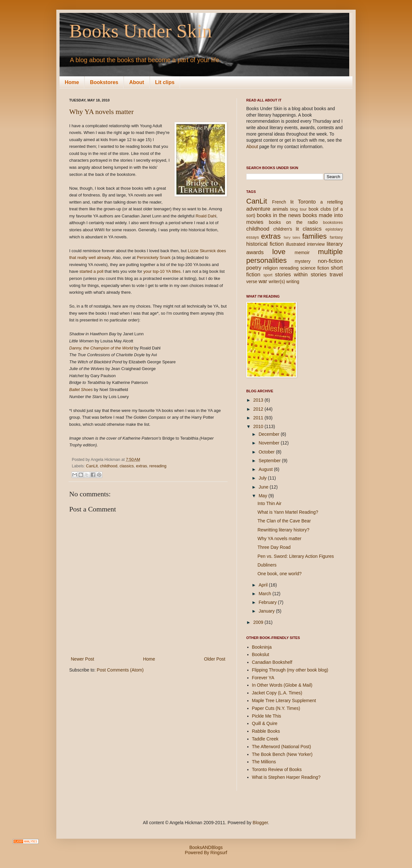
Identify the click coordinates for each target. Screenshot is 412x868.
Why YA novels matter (101, 112)
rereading (158, 466)
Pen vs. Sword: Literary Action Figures (296, 556)
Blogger (260, 823)
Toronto (307, 202)
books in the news (279, 215)
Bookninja (262, 647)
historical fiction (265, 244)
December (269, 434)
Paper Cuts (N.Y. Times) (276, 708)
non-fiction (330, 261)
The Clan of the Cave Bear (284, 521)
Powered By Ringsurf (206, 853)
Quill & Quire (265, 723)
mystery (303, 261)
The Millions (264, 762)
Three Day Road (274, 547)
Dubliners (267, 565)
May (263, 496)
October (267, 452)
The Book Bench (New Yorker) (282, 754)
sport (268, 275)
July (263, 478)
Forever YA (263, 678)
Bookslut (261, 654)
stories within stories (301, 275)
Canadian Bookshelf (272, 662)
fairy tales (292, 237)
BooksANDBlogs (206, 847)
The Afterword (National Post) (282, 747)
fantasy (336, 237)
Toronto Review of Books (277, 769)
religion (271, 268)
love (279, 252)
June (264, 487)
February (268, 602)
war (263, 281)
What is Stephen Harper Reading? (286, 777)
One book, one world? (280, 574)
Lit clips (165, 82)
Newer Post (82, 659)
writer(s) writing (284, 281)
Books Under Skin (140, 31)
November (269, 443)
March (265, 594)
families (314, 236)
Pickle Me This (267, 716)
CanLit (92, 466)
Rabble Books (266, 731)
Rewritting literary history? (283, 530)
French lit (283, 202)
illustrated (295, 244)
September (270, 461)
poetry (254, 268)
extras (142, 466)
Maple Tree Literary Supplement (284, 701)
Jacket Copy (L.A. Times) (277, 693)
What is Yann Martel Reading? (288, 512)
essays (253, 237)
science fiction (315, 268)
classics (126, 466)
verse (252, 281)
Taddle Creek (265, 739)
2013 (259, 400)
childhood (109, 466)
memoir (302, 253)
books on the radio (293, 222)
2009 (259, 622)
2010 (259, 426)
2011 (259, 418)
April (264, 585)
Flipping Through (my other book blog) (290, 670)
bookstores (333, 223)
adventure (258, 209)
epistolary (334, 229)
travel (336, 275)
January (267, 611)
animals (280, 209)
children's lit (286, 229)
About (136, 82)
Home (72, 82)
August (266, 469)
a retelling (332, 202)
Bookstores (104, 82)
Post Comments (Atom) (120, 670)
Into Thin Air (269, 503)
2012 (259, 409)
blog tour (298, 209)
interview (316, 244)
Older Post (215, 659)
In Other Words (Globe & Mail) (282, 685)
